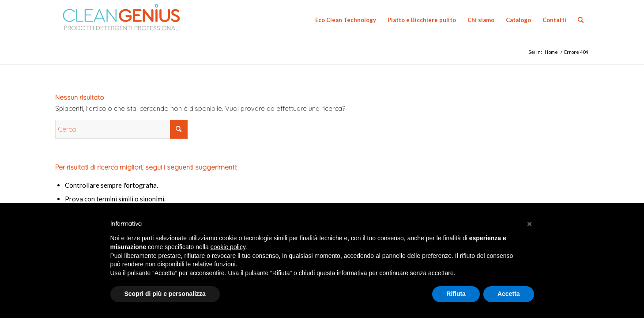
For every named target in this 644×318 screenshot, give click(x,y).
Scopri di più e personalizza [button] (165, 294)
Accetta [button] (509, 294)
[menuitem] (346, 20)
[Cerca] (581, 20)
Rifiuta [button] (456, 294)
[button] (530, 224)
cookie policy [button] (228, 247)
